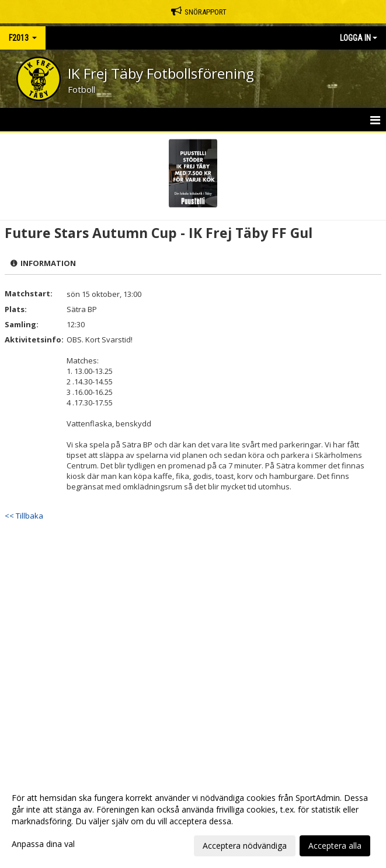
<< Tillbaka (24, 516)
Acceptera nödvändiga (245, 846)
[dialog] (193, 821)
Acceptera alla (335, 846)
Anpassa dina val (43, 844)
